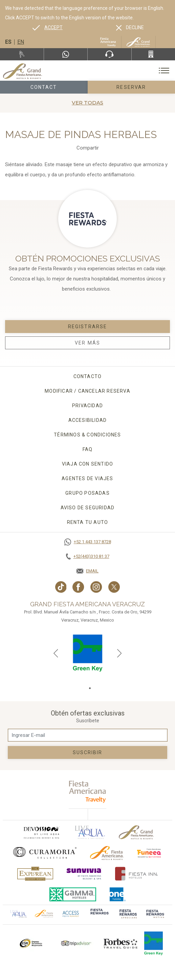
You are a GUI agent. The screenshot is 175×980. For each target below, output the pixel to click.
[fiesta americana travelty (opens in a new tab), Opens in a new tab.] (87, 792)
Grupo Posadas (87, 493)
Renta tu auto (88, 522)
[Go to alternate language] (48, 27)
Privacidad (87, 406)
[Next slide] (119, 653)
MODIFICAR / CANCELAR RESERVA (87, 391)
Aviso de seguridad (88, 508)
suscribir (88, 752)
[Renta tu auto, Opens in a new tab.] (22, 54)
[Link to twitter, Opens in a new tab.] (114, 587)
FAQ (88, 449)
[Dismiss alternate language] (130, 27)
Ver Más (87, 343)
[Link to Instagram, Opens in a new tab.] (96, 587)
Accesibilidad (88, 420)
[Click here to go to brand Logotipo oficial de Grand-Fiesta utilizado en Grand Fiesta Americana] (136, 832)
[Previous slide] (56, 653)
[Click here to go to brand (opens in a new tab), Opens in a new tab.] (41, 832)
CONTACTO (88, 376)
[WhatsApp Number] (66, 54)
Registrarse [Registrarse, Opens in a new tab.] (87, 327)
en (21, 42)
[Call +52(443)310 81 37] (153, 54)
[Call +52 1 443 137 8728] (87, 542)
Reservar (131, 87)
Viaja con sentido (87, 464)
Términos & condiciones (87, 435)
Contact (44, 87)
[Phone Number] (109, 54)
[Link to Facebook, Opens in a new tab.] (78, 587)
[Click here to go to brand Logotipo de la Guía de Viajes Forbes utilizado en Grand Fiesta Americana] (121, 943)
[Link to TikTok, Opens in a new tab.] (61, 587)
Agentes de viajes (87, 478)
